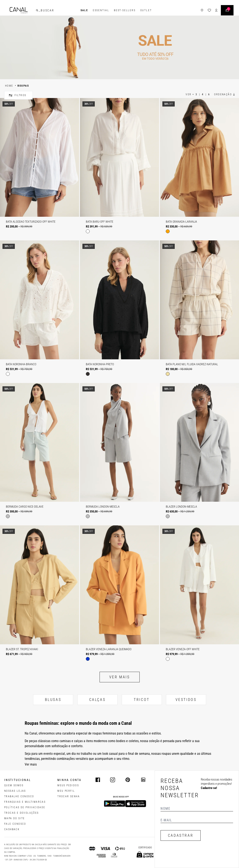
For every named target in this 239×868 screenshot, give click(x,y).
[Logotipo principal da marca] (19, 10)
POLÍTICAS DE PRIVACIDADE (25, 807)
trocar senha (69, 796)
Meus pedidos (68, 785)
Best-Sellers (125, 10)
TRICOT (142, 700)
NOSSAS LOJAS (15, 791)
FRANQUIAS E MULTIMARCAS (25, 802)
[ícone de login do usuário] (216, 10)
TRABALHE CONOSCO (19, 796)
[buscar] (38, 10)
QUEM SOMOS (14, 785)
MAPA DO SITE (15, 818)
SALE (84, 10)
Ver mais (120, 677)
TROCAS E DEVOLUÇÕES (22, 813)
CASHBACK (12, 829)
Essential (101, 10)
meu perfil (66, 791)
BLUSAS (53, 700)
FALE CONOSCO (15, 824)
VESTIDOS (186, 700)
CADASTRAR (181, 835)
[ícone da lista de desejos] (209, 10)
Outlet (146, 10)
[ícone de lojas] (202, 10)
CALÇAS (97, 700)
